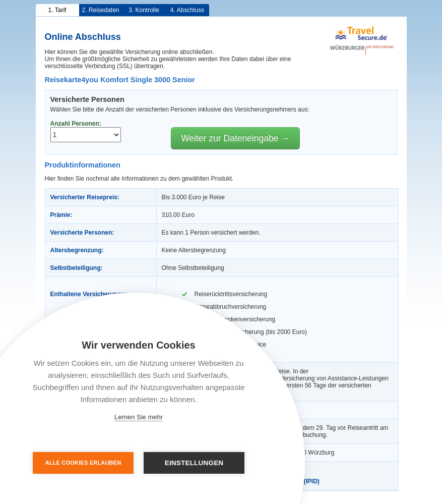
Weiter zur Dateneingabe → (235, 138)
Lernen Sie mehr (139, 417)
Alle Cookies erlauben (83, 463)
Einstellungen (194, 463)
